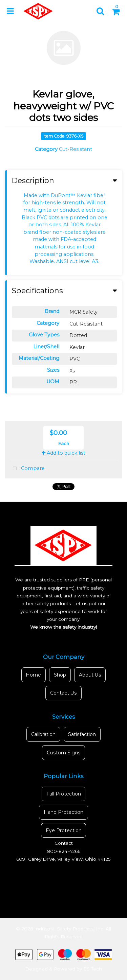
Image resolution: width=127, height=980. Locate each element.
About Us (90, 675)
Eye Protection (64, 830)
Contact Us (63, 693)
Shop (60, 675)
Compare (27, 469)
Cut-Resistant (76, 149)
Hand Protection (63, 812)
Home (33, 675)
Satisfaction (82, 734)
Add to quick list (63, 453)
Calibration (43, 734)
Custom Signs (64, 753)
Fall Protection (64, 794)
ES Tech (93, 969)
